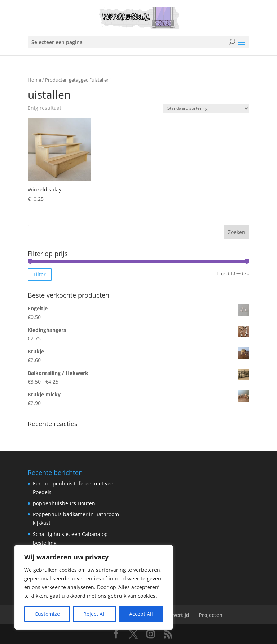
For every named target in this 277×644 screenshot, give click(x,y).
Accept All (141, 614)
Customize (47, 614)
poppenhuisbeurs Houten (64, 503)
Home (34, 80)
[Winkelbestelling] (206, 109)
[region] (94, 587)
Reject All (94, 614)
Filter (40, 274)
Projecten (211, 615)
